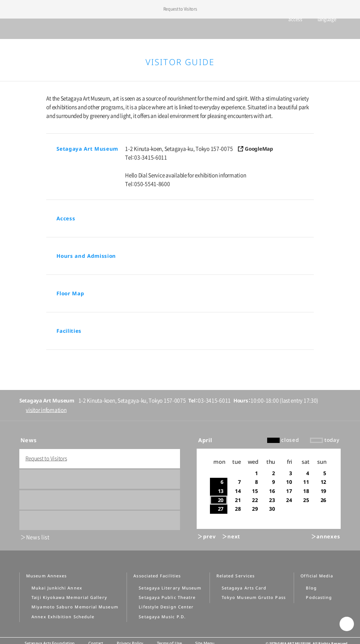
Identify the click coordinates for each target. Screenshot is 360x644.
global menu (18, 29)
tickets (265, 29)
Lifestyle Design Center (166, 607)
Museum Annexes (46, 576)
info (347, 30)
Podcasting (319, 597)
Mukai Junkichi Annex (57, 588)
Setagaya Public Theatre (167, 597)
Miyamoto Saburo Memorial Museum (75, 607)
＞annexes (326, 536)
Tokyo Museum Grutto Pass (254, 597)
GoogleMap (259, 149)
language (324, 29)
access (292, 29)
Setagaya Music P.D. (162, 617)
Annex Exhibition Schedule (63, 617)
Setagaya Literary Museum (170, 588)
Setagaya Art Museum (180, 29)
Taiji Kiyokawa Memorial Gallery (69, 597)
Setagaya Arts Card (244, 588)
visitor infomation (46, 410)
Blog (311, 588)
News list (38, 537)
